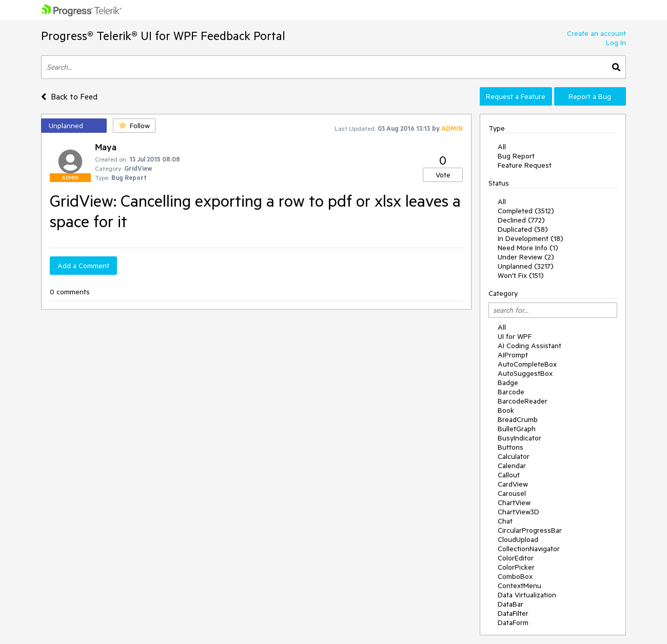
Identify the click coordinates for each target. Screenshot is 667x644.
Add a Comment (83, 266)
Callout (509, 475)
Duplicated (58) (523, 229)
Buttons (511, 447)
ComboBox (515, 576)
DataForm (513, 622)
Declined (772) (521, 220)
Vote (443, 175)
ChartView (514, 502)
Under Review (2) (526, 257)
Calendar (512, 466)
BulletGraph (517, 429)
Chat (505, 521)
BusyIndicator (519, 438)
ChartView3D (518, 512)
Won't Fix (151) (521, 275)
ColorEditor (516, 558)
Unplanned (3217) (526, 266)
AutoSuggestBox (525, 373)
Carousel (512, 493)
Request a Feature (516, 96)
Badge (508, 383)
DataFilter (513, 613)
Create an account (596, 33)
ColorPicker (516, 567)
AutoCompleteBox (527, 364)
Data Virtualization (527, 595)
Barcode (511, 392)
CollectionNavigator (529, 549)
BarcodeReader (523, 401)
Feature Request (525, 165)
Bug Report (516, 156)
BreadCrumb (518, 419)
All (502, 147)
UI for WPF (515, 336)
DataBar (511, 604)
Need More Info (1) (528, 248)
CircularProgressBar (530, 530)
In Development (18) (531, 238)
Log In (616, 43)
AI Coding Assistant (529, 346)
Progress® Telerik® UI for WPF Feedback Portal (163, 36)
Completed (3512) (526, 211)
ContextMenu (519, 586)
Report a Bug (590, 96)
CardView (513, 484)
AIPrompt (513, 355)
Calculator (514, 456)
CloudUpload (518, 539)
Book (506, 410)
